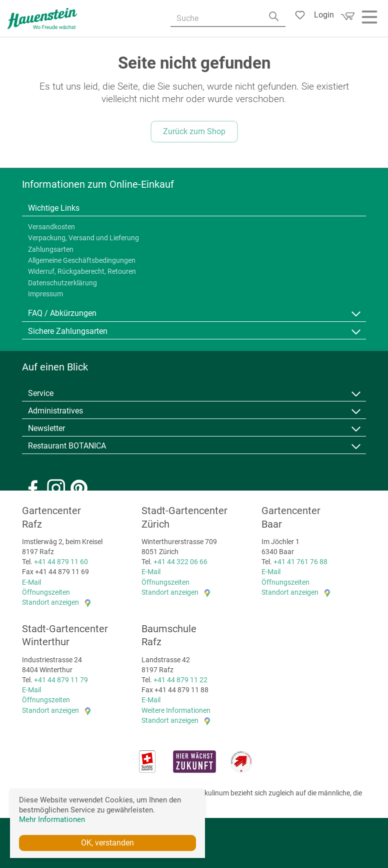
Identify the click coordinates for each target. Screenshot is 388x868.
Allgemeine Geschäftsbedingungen (82, 260)
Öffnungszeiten (46, 592)
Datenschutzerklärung (62, 283)
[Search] (276, 20)
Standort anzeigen (50, 602)
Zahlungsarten (51, 249)
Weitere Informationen (176, 710)
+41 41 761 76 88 (300, 562)
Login (324, 15)
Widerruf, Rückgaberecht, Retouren (82, 272)
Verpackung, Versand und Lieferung (83, 238)
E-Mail (31, 582)
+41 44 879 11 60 (61, 562)
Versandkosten (51, 227)
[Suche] (228, 19)
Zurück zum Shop (194, 132)
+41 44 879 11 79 (61, 680)
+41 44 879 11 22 (180, 680)
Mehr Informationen (52, 820)
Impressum (45, 294)
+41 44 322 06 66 (180, 562)
